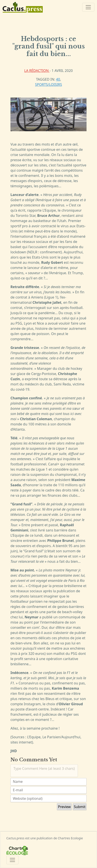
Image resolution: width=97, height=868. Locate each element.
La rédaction (37, 71)
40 (58, 79)
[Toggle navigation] (88, 7)
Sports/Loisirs (48, 85)
